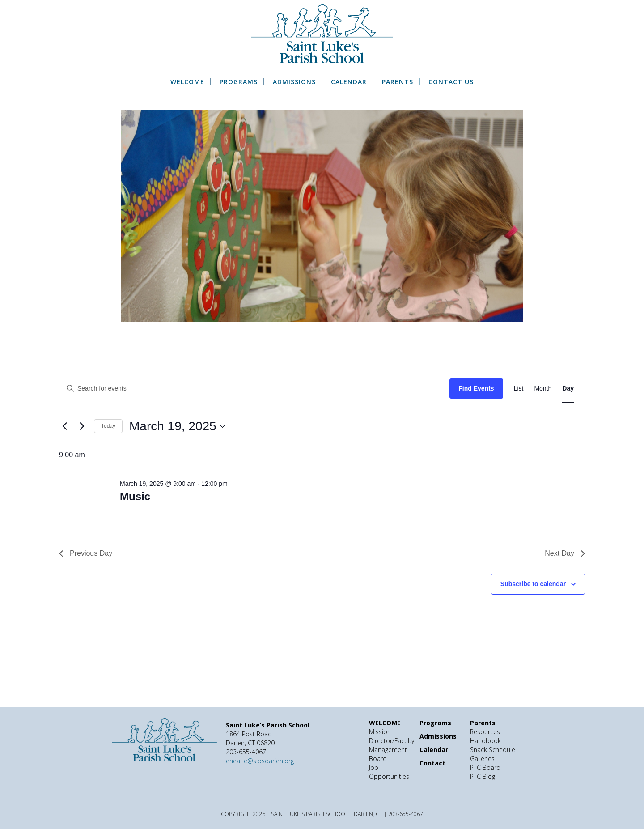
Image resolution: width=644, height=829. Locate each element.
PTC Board (485, 767)
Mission (380, 732)
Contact (432, 763)
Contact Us (451, 82)
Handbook (485, 741)
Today (108, 426)
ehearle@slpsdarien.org (260, 761)
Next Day (565, 553)
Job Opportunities (389, 772)
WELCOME (187, 82)
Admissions (294, 82)
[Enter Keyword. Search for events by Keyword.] (254, 389)
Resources (485, 732)
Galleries (482, 759)
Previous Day (86, 553)
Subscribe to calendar (533, 584)
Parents (398, 82)
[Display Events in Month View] (543, 389)
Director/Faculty (392, 741)
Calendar (349, 82)
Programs (239, 82)
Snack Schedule (493, 750)
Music (135, 496)
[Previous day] (64, 426)
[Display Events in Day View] (568, 389)
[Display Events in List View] (519, 389)
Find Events (476, 388)
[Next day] (82, 426)
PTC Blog (483, 776)
